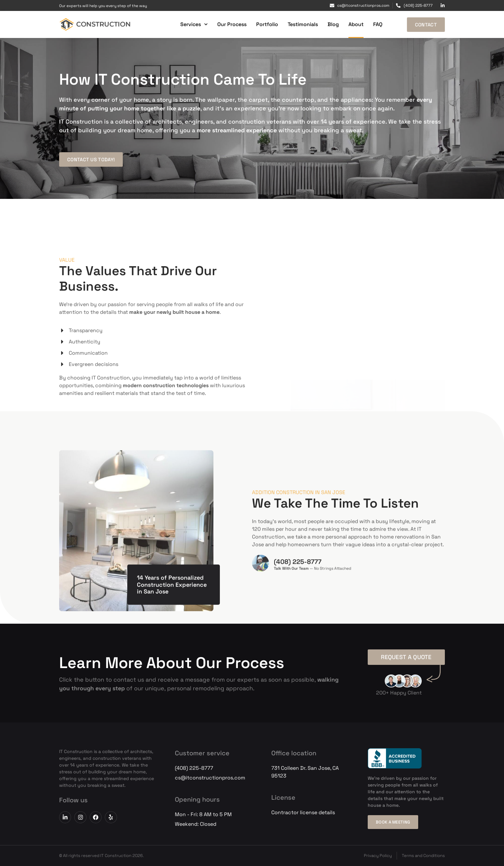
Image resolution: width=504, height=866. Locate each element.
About (356, 24)
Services (194, 24)
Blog (333, 24)
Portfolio (267, 24)
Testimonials (303, 24)
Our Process (232, 24)
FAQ (378, 24)
